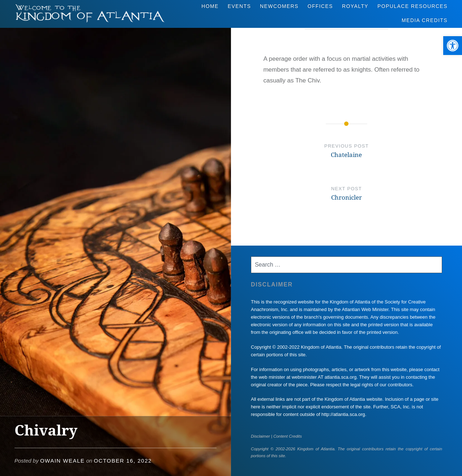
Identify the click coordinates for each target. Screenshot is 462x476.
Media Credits (425, 20)
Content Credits (288, 436)
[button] (453, 46)
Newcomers (279, 6)
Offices (320, 6)
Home (210, 6)
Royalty (355, 6)
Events (239, 6)
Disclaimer (260, 436)
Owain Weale (62, 461)
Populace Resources (412, 6)
